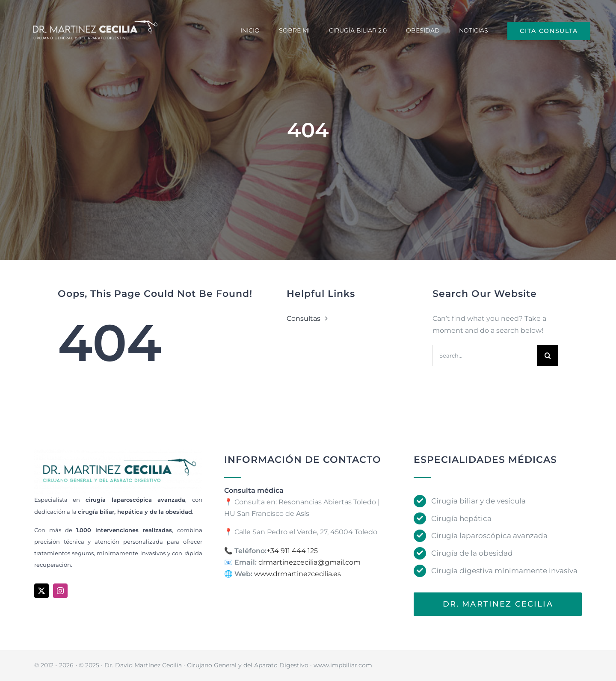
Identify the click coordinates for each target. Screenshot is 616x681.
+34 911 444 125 (292, 551)
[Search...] (485, 355)
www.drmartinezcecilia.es (298, 574)
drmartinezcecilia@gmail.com (309, 562)
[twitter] (41, 591)
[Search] (548, 355)
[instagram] (60, 591)
